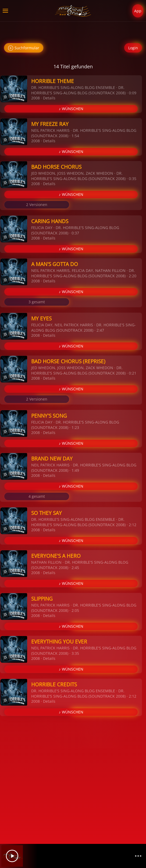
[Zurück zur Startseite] (73, 11)
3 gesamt (37, 302)
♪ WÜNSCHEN (71, 109)
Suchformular (24, 48)
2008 (35, 98)
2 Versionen (37, 205)
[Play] (12, 856)
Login (133, 48)
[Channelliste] (138, 856)
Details (49, 98)
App (138, 11)
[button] (5, 11)
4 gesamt (37, 496)
